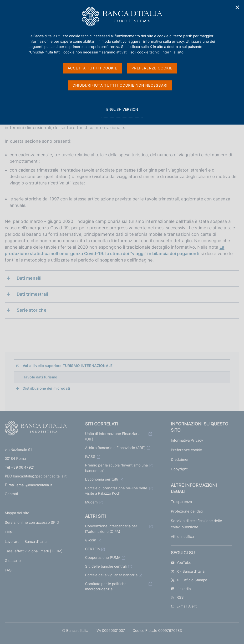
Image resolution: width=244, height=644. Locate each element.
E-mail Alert (184, 606)
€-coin (91, 540)
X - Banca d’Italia (188, 571)
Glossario (13, 561)
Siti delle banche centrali (106, 566)
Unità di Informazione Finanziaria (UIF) (113, 436)
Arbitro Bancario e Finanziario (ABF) (115, 448)
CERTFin (92, 549)
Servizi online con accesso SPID (32, 522)
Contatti (11, 494)
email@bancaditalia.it (34, 485)
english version (122, 112)
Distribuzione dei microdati (46, 388)
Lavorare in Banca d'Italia (26, 542)
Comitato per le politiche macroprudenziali (106, 586)
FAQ (8, 570)
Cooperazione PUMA (103, 558)
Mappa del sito (17, 513)
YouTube (181, 563)
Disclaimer (180, 459)
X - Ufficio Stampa (189, 580)
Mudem (91, 502)
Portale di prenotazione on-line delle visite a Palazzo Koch (116, 491)
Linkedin (181, 589)
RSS (177, 597)
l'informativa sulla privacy (163, 41)
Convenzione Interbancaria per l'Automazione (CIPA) (111, 529)
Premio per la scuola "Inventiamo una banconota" (116, 468)
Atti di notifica (182, 537)
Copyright (179, 469)
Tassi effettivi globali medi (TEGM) (34, 551)
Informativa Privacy (187, 440)
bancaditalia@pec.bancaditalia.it (40, 476)
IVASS (90, 457)
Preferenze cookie (186, 450)
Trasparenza (181, 502)
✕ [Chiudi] (238, 7)
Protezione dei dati (187, 511)
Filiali (9, 532)
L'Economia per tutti (102, 479)
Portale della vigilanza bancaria (111, 575)
